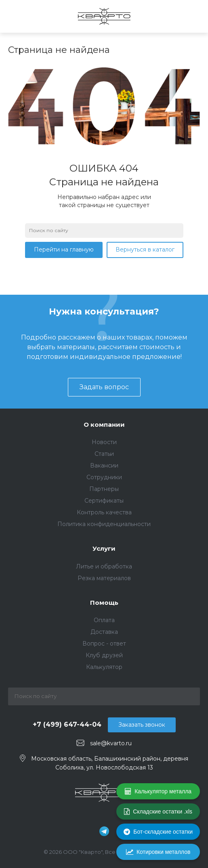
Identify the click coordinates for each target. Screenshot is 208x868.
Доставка (104, 632)
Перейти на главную (64, 249)
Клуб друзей (104, 655)
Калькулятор (104, 667)
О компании (104, 425)
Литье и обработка (104, 566)
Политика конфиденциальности (104, 524)
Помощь (104, 603)
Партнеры (104, 489)
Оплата (104, 620)
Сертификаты (104, 501)
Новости (104, 442)
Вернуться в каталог (145, 249)
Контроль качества (104, 512)
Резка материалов (104, 578)
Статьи (104, 454)
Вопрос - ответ (104, 644)
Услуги (104, 548)
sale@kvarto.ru (111, 743)
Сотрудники (104, 477)
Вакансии (104, 465)
